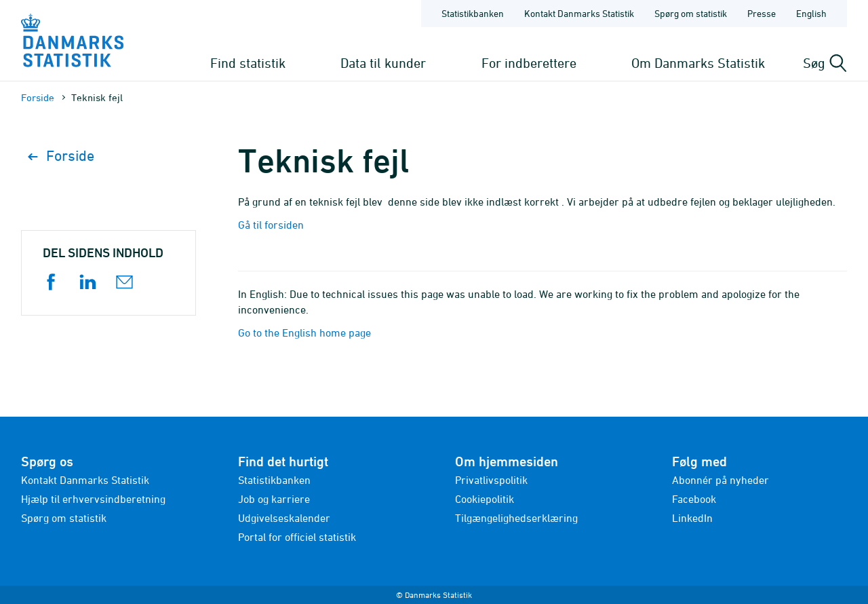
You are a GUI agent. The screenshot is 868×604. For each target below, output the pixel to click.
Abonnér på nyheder (721, 480)
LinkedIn (692, 518)
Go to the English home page (304, 333)
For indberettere (529, 63)
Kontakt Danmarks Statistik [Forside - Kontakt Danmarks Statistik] (579, 13)
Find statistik (248, 63)
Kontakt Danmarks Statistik (85, 480)
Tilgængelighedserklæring (516, 518)
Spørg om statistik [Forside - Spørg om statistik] (691, 13)
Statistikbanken (473, 13)
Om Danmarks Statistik (698, 63)
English (811, 13)
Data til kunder (383, 63)
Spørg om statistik (64, 518)
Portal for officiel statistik (297, 537)
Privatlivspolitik (491, 480)
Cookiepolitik (485, 499)
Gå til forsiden (271, 225)
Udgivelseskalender (284, 518)
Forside (38, 97)
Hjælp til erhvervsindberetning (93, 499)
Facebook (694, 499)
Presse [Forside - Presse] (762, 13)
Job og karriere (274, 499)
